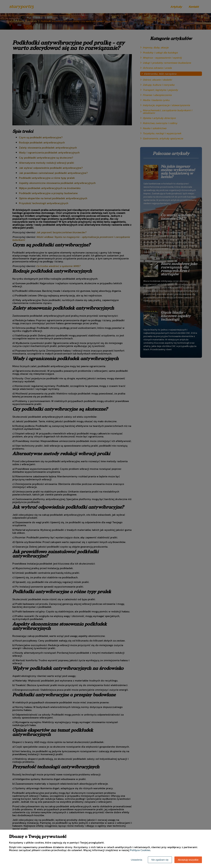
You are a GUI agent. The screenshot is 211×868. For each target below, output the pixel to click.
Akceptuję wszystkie (188, 860)
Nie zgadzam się (160, 860)
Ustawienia (136, 860)
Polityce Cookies (140, 850)
